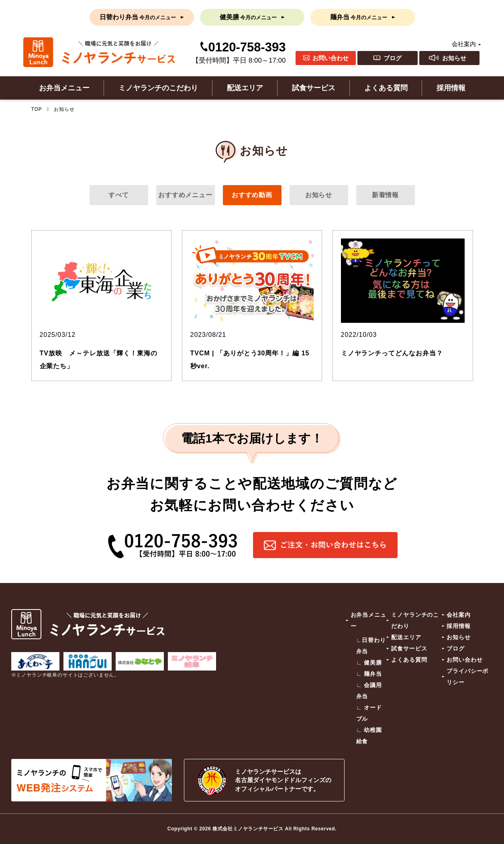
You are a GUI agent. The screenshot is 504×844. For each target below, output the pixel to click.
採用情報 (451, 88)
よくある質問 (386, 88)
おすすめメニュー (186, 195)
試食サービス (314, 88)
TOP (37, 109)
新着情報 (386, 195)
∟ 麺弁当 (369, 674)
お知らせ (454, 58)
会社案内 (464, 44)
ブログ (393, 58)
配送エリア (245, 88)
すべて (119, 195)
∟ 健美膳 (369, 663)
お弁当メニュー (64, 88)
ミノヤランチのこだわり (158, 88)
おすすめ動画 (252, 195)
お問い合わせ (331, 58)
